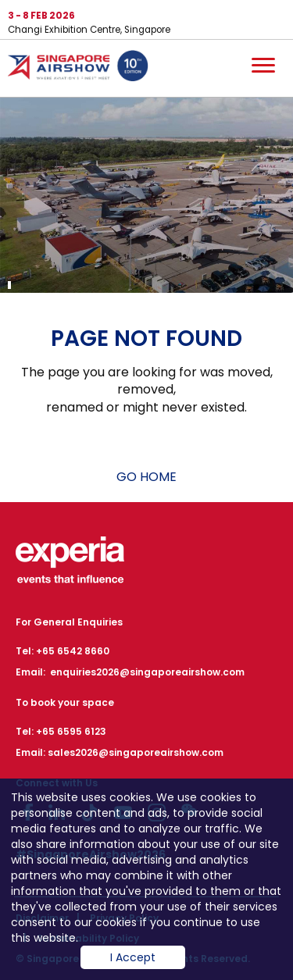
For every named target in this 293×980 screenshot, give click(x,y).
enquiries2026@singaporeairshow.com (147, 672)
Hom (78, 69)
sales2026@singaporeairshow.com (136, 752)
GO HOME (146, 477)
